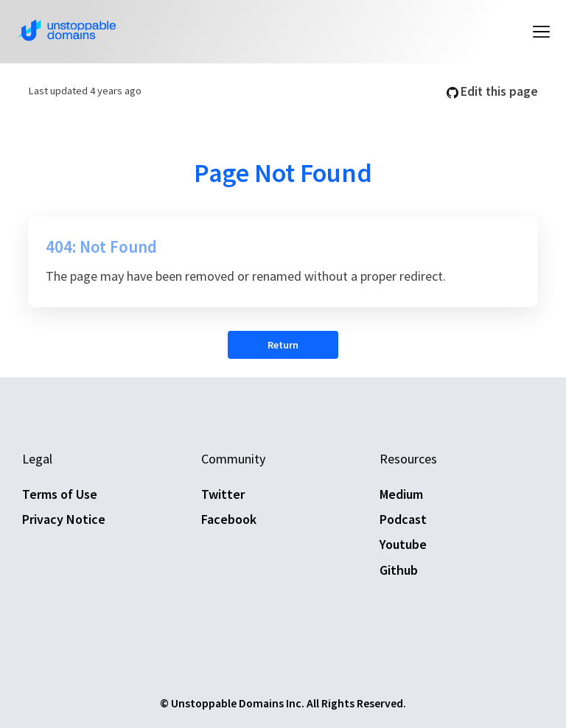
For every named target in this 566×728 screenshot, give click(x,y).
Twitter (223, 494)
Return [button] (283, 345)
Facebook (229, 519)
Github (399, 570)
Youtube (403, 544)
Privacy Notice (64, 519)
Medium (401, 494)
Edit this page (492, 91)
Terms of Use (60, 494)
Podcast (403, 519)
